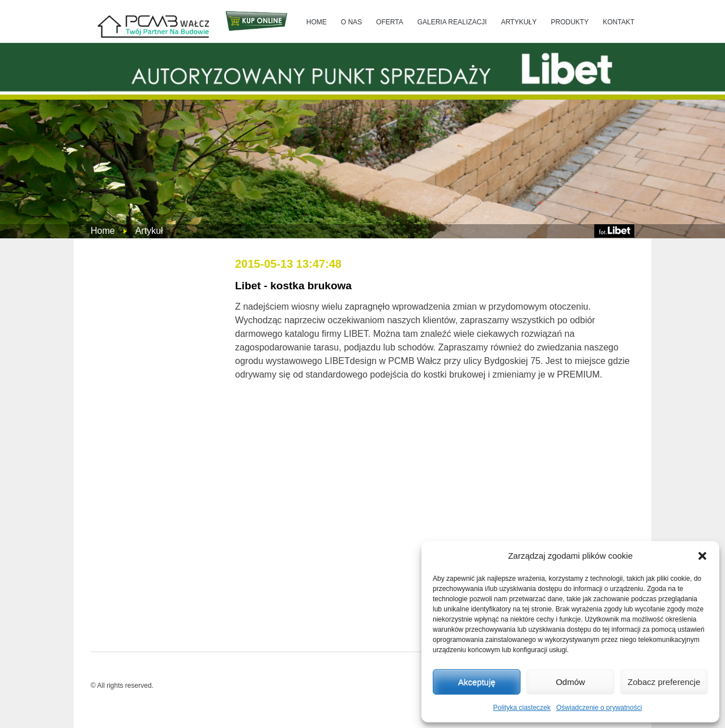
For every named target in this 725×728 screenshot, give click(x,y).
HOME (317, 22)
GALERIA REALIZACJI (452, 22)
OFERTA (390, 22)
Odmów (570, 682)
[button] (702, 556)
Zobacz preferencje (664, 682)
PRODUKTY (570, 22)
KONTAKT (619, 22)
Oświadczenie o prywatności (599, 708)
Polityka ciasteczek (522, 708)
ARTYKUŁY (519, 22)
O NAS (351, 22)
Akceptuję (477, 682)
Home (103, 231)
